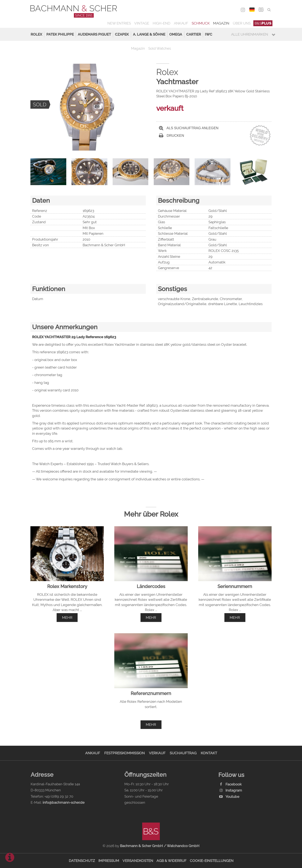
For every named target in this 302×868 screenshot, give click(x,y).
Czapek (122, 34)
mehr (67, 618)
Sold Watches (160, 48)
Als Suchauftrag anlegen (189, 128)
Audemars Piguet (94, 34)
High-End (161, 23)
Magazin (221, 23)
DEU (252, 10)
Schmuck (201, 23)
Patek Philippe (60, 34)
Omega (176, 34)
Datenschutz (82, 861)
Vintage (142, 23)
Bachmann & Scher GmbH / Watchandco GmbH (160, 846)
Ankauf (181, 23)
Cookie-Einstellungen (212, 861)
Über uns (242, 23)
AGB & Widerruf (171, 861)
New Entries (119, 23)
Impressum (109, 861)
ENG (261, 10)
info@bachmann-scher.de (64, 802)
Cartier (194, 34)
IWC (209, 34)
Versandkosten (138, 861)
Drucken (172, 136)
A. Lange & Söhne (149, 34)
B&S (263, 23)
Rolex (36, 34)
